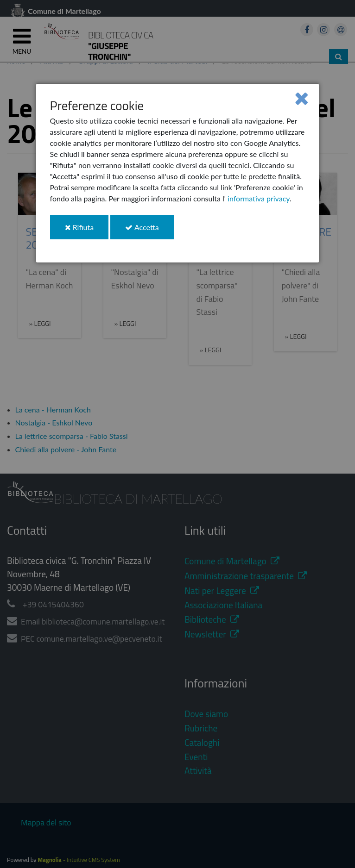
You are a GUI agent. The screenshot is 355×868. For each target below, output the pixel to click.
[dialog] (178, 173)
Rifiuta (87, 231)
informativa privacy (259, 198)
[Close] (301, 98)
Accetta (149, 231)
